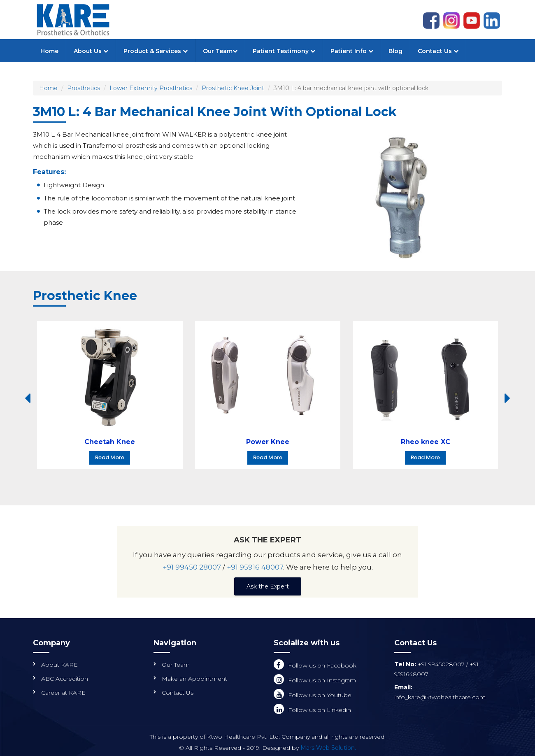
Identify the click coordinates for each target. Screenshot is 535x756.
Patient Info (352, 51)
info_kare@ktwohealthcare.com (440, 697)
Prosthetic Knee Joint (233, 88)
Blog (395, 51)
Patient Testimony (284, 51)
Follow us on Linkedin (320, 710)
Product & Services (156, 51)
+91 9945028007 (442, 664)
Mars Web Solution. (328, 748)
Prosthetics (84, 88)
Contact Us (438, 51)
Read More (110, 457)
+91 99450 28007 (192, 567)
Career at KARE (63, 693)
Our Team (220, 51)
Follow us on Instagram (322, 680)
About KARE (59, 665)
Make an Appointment (194, 679)
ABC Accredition (65, 679)
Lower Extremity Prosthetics (151, 88)
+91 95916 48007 (255, 567)
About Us (91, 51)
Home (49, 51)
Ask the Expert (268, 586)
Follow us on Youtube (320, 695)
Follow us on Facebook (322, 665)
